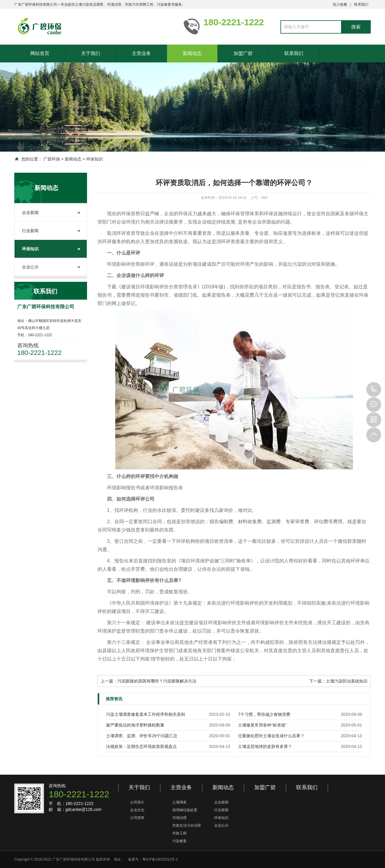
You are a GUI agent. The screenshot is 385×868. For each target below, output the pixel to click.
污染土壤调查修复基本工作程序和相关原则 (146, 714)
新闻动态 (192, 53)
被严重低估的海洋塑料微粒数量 (135, 725)
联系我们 (361, 4)
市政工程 (179, 833)
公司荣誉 (137, 818)
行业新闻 (30, 231)
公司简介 (137, 802)
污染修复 (179, 841)
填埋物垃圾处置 (185, 810)
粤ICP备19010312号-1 (160, 859)
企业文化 (137, 810)
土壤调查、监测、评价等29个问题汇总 (142, 736)
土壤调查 (179, 802)
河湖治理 (179, 818)
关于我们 (91, 53)
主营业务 (141, 53)
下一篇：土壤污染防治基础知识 (338, 681)
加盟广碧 (243, 53)
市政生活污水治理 (187, 825)
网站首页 (40, 53)
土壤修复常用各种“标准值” (262, 725)
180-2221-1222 (374, 389)
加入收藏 (340, 4)
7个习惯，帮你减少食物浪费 (264, 714)
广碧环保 (52, 159)
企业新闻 (30, 213)
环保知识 (94, 159)
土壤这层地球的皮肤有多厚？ (265, 746)
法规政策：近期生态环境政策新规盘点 (141, 746)
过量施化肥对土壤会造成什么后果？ (271, 736)
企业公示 (30, 267)
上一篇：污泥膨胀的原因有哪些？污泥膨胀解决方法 (149, 681)
